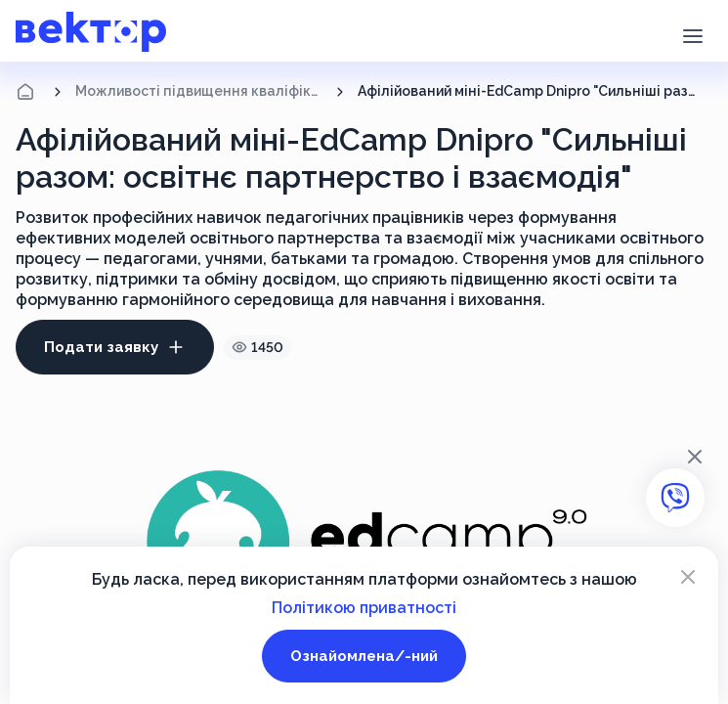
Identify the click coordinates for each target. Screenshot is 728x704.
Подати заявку (115, 347)
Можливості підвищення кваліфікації (199, 91)
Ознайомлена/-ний (364, 656)
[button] (692, 34)
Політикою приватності (364, 608)
